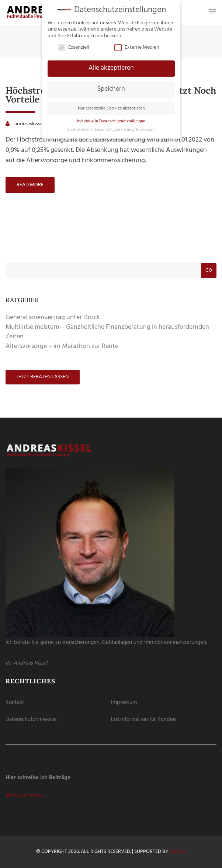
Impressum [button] (146, 130)
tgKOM (178, 852)
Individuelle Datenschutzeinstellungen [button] (111, 121)
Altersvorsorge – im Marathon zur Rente (62, 346)
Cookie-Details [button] (80, 130)
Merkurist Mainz (25, 795)
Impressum (124, 703)
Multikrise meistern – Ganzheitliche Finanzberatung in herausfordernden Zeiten (107, 332)
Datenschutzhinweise (31, 719)
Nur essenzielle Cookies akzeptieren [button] (111, 108)
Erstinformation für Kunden (143, 719)
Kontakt (15, 703)
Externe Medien (137, 47)
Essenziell (73, 47)
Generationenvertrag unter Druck (53, 318)
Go (209, 270)
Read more (30, 185)
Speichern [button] (111, 89)
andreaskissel (29, 124)
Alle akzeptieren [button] (111, 68)
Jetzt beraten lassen (43, 377)
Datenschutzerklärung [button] (114, 130)
